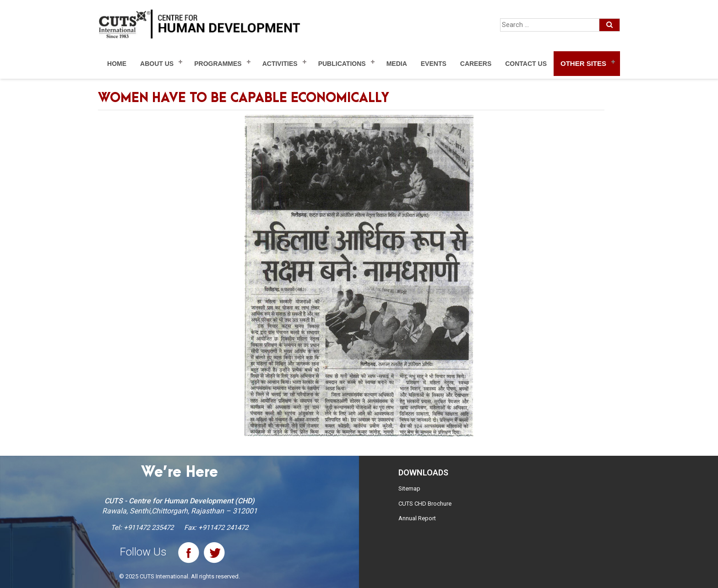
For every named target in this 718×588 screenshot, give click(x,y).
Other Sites (583, 63)
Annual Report (417, 518)
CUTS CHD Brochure (425, 504)
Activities (280, 64)
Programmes (218, 64)
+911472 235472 (149, 528)
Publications (342, 64)
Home (117, 64)
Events (434, 64)
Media (397, 64)
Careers (476, 64)
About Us (157, 64)
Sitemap (409, 488)
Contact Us (526, 64)
